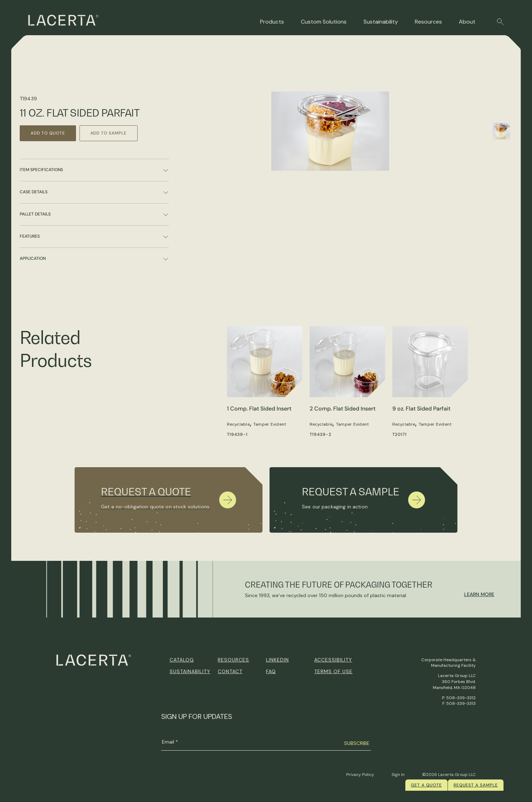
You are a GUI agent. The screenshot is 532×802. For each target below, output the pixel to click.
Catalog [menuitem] (182, 660)
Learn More (479, 594)
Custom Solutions (324, 22)
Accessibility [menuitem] (333, 660)
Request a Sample (476, 785)
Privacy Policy (360, 775)
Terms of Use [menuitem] (333, 671)
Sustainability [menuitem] (190, 671)
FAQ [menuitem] (271, 671)
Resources (428, 22)
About (467, 22)
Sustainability (381, 22)
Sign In (398, 775)
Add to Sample (109, 133)
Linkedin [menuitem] (277, 660)
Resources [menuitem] (233, 660)
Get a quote (426, 785)
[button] (500, 22)
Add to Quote (48, 133)
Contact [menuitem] (230, 671)
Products (272, 22)
